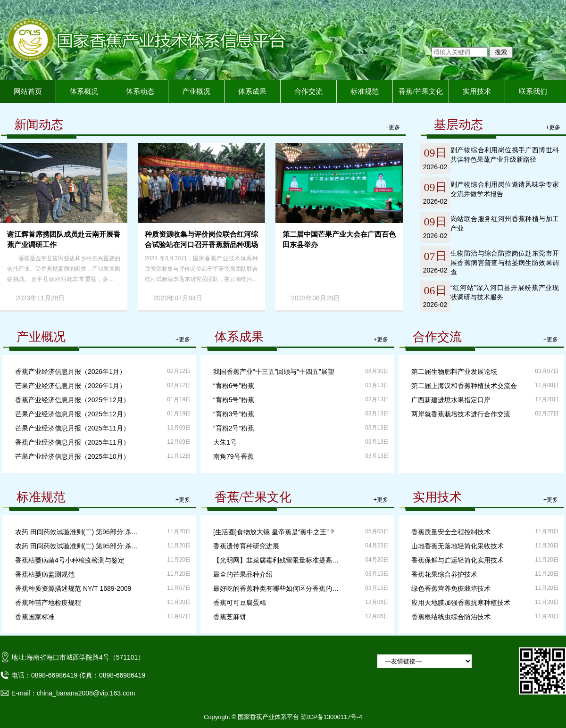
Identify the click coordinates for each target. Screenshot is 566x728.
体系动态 (140, 91)
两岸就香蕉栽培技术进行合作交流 (461, 414)
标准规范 (365, 91)
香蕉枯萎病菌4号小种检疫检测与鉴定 (70, 560)
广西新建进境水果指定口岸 (451, 400)
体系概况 (84, 91)
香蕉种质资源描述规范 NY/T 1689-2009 (73, 588)
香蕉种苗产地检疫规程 (48, 603)
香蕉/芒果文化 (421, 91)
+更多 (393, 127)
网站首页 (28, 91)
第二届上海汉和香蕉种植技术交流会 (464, 386)
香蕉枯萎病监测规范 (45, 574)
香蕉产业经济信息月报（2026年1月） (71, 372)
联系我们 (533, 91)
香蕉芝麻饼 (230, 617)
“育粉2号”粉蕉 (234, 428)
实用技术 (477, 91)
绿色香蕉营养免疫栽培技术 (451, 588)
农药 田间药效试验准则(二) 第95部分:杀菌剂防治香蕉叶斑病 (79, 546)
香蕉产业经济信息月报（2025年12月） (72, 400)
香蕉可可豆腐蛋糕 (240, 603)
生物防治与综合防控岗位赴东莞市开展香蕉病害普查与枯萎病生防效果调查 (505, 263)
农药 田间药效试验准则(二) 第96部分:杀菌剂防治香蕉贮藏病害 (79, 532)
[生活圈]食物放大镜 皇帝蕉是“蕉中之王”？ (274, 532)
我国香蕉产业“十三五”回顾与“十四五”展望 (274, 372)
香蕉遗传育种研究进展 (246, 546)
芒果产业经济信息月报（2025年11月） (72, 428)
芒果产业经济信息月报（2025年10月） (72, 456)
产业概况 (196, 91)
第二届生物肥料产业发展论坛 (454, 372)
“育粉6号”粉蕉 (234, 386)
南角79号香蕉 (233, 456)
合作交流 (308, 91)
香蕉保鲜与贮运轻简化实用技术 (458, 560)
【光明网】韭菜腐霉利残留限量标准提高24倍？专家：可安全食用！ (278, 560)
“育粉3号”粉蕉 (234, 414)
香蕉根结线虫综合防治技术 (451, 617)
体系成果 (252, 91)
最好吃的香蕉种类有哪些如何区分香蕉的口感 (278, 588)
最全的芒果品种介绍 (243, 574)
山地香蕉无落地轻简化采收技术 (458, 546)
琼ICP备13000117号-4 (332, 717)
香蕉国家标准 (35, 617)
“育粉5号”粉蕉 (234, 400)
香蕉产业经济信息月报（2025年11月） (72, 442)
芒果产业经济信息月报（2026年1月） (71, 386)
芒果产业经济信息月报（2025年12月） (72, 414)
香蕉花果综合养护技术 (444, 574)
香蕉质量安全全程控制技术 (451, 532)
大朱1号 (225, 442)
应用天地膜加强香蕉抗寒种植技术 (461, 603)
